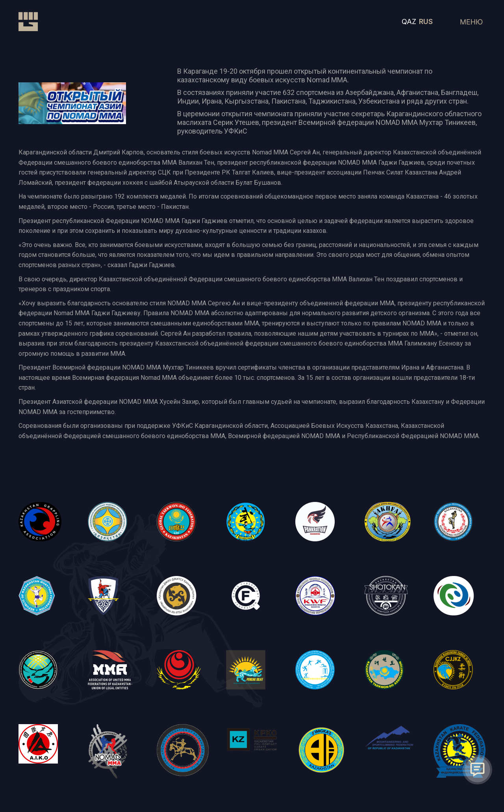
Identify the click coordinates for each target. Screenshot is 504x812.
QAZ (409, 21)
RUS (426, 21)
